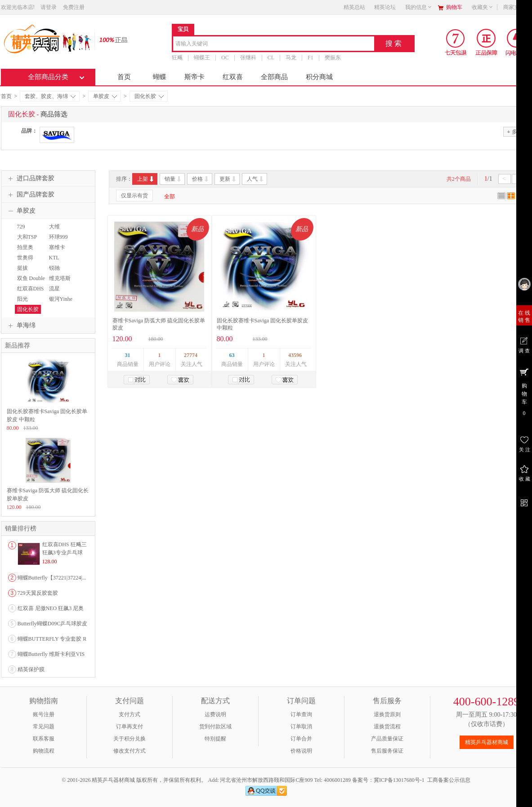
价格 (201, 179)
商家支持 (517, 7)
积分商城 (319, 77)
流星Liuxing (55, 293)
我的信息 (419, 7)
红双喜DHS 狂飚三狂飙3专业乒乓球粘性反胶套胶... (65, 553)
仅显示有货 (134, 196)
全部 (170, 196)
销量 (173, 179)
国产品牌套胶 (30, 195)
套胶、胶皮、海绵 (50, 96)
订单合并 (301, 739)
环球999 (58, 237)
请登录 (49, 7)
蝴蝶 (160, 77)
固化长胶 (149, 96)
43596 (295, 355)
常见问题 (44, 727)
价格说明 (301, 751)
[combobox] (274, 44)
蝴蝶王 (202, 58)
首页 (124, 77)
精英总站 (354, 7)
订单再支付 (130, 727)
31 (128, 355)
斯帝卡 (194, 77)
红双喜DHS (31, 289)
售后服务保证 (387, 751)
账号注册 (44, 714)
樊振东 (332, 58)
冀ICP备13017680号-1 (399, 780)
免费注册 (74, 7)
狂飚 (177, 58)
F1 (311, 58)
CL (270, 58)
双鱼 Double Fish (30, 282)
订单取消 (301, 727)
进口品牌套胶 (30, 178)
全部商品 (274, 77)
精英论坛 (385, 7)
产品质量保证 (387, 739)
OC (225, 58)
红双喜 (233, 77)
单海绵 (21, 325)
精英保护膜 (31, 669)
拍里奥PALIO (24, 251)
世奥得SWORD (25, 262)
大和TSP (27, 237)
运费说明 (215, 714)
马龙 (291, 58)
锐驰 (54, 268)
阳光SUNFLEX (27, 303)
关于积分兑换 (130, 739)
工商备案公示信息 (449, 780)
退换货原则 (387, 714)
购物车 (454, 7)
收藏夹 (483, 7)
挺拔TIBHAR (25, 272)
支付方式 (130, 714)
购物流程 (44, 751)
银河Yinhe (61, 299)
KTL (54, 258)
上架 (146, 179)
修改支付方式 (130, 751)
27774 (191, 355)
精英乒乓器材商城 (487, 742)
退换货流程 (387, 727)
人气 (256, 179)
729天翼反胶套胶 (38, 593)
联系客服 (44, 739)
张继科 (248, 58)
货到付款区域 (215, 727)
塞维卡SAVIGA (57, 251)
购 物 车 (524, 392)
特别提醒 (215, 739)
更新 (228, 179)
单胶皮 (105, 96)
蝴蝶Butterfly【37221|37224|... (52, 578)
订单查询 (301, 714)
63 (232, 355)
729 (21, 227)
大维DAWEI (56, 231)
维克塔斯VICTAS (59, 282)
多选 (514, 132)
